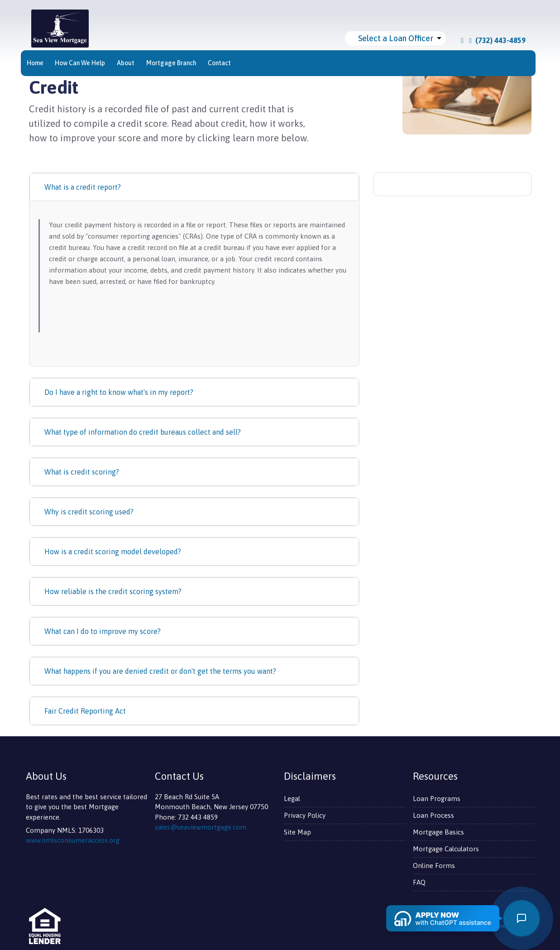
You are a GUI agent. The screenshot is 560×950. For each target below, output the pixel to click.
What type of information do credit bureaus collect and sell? (143, 432)
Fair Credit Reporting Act (85, 711)
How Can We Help (80, 63)
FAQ (419, 882)
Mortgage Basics (438, 832)
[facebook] (462, 40)
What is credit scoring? (82, 472)
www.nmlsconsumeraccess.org (73, 840)
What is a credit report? (83, 187)
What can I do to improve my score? (103, 631)
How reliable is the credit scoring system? (113, 591)
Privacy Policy (305, 815)
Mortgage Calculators (446, 849)
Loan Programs (437, 799)
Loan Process (433, 815)
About (126, 63)
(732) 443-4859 (497, 40)
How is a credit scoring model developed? (113, 552)
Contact (219, 63)
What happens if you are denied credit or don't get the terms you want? (160, 671)
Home (35, 63)
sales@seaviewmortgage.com (201, 827)
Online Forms (434, 866)
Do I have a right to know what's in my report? (119, 392)
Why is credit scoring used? (89, 512)
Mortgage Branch (171, 63)
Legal (292, 799)
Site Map (297, 832)
